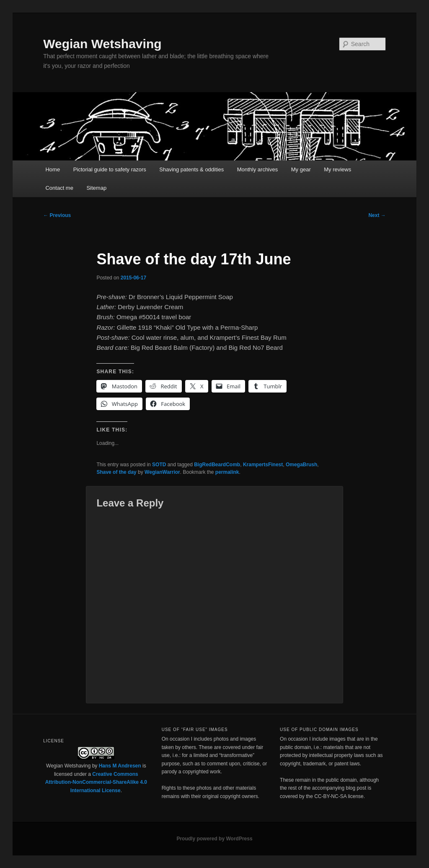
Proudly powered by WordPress (214, 839)
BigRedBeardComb (217, 465)
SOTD (159, 465)
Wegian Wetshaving (102, 44)
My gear (301, 169)
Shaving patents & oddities (191, 169)
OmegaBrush (301, 465)
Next (377, 215)
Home (53, 169)
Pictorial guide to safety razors (110, 169)
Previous (57, 215)
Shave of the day (116, 472)
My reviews (337, 169)
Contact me (59, 188)
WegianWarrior (162, 472)
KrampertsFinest (263, 465)
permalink (227, 472)
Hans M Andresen (120, 766)
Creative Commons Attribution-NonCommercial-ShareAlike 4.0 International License (96, 782)
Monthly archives (258, 169)
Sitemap (96, 188)
